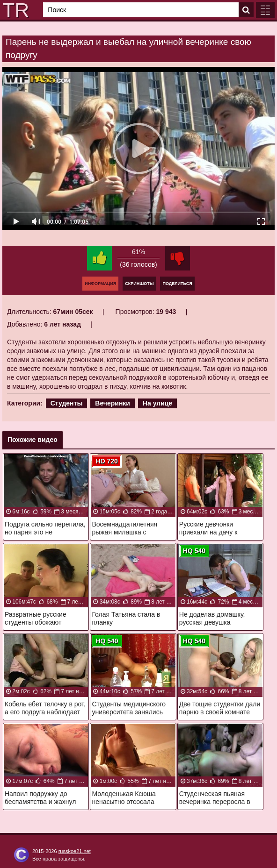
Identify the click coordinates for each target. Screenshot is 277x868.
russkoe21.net (75, 851)
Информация (100, 284)
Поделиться (177, 284)
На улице (157, 403)
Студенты (67, 403)
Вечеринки (113, 403)
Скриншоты (139, 284)
